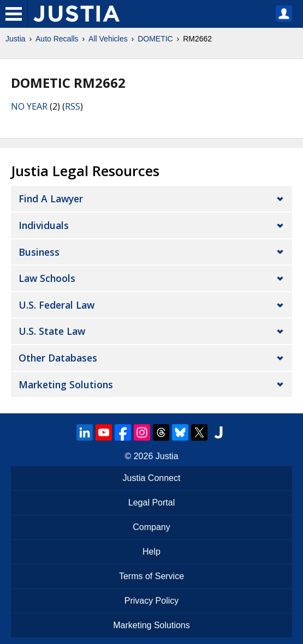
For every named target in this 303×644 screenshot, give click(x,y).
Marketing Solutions (66, 384)
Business (39, 252)
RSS (73, 106)
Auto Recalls (57, 39)
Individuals (44, 225)
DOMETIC (155, 39)
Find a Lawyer (51, 198)
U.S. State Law (52, 331)
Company (151, 527)
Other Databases (58, 358)
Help (151, 552)
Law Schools (47, 278)
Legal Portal (151, 502)
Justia (16, 39)
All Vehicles (108, 39)
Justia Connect (152, 478)
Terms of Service (151, 576)
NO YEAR (29, 106)
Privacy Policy (152, 601)
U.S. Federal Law (57, 305)
